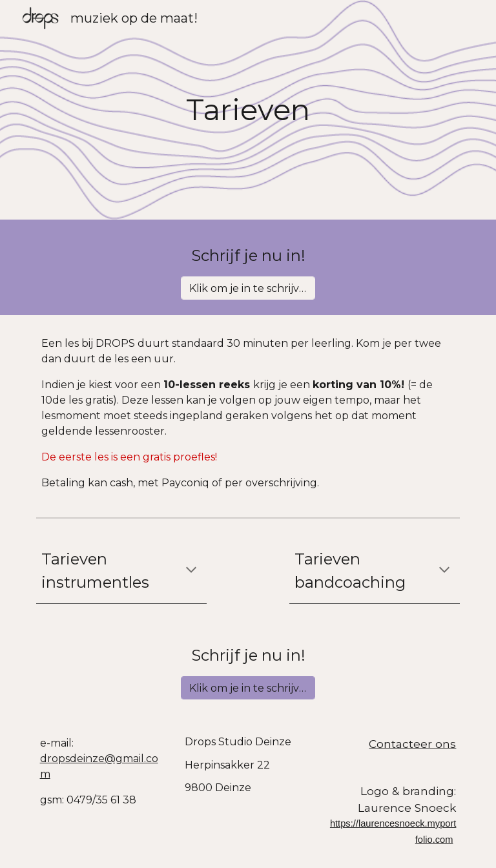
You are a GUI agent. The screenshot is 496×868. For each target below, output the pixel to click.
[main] (248, 110)
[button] (191, 571)
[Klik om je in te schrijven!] (248, 288)
